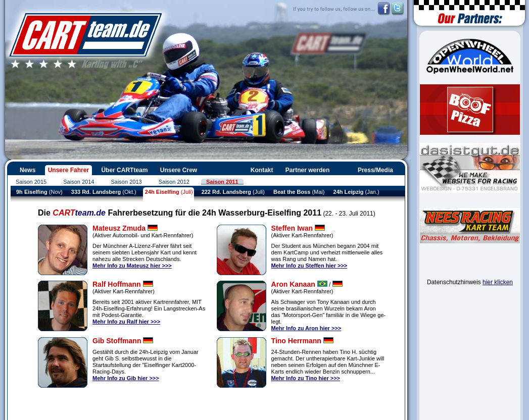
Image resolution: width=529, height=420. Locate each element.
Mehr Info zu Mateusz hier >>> (132, 266)
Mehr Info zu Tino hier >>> (306, 378)
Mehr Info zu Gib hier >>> (126, 378)
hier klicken (498, 282)
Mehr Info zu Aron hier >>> (306, 328)
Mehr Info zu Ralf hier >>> (126, 322)
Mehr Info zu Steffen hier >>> (309, 266)
